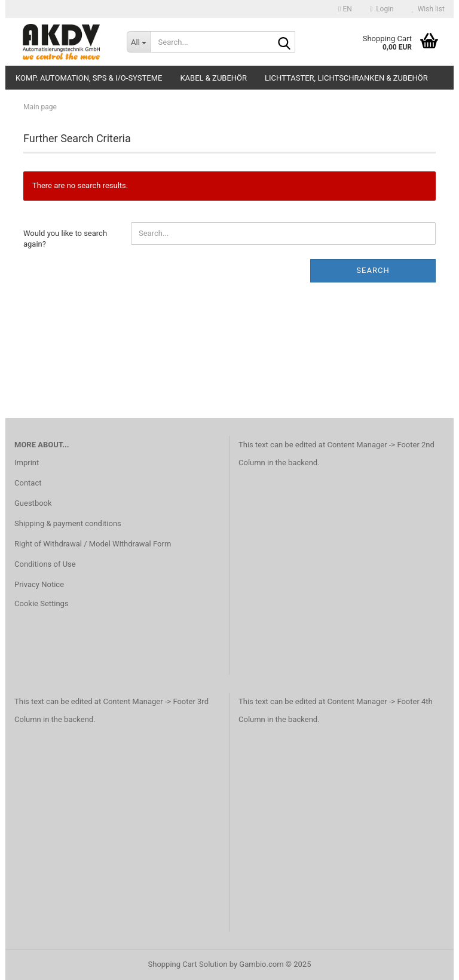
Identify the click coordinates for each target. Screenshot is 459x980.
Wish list (428, 9)
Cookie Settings (42, 603)
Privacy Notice (39, 584)
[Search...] (139, 42)
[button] (345, 9)
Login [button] (382, 9)
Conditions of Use (45, 564)
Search (373, 270)
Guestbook (33, 503)
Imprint (27, 463)
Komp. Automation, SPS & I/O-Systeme (89, 78)
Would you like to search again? (65, 239)
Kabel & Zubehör (213, 78)
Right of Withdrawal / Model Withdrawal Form (93, 544)
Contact (28, 483)
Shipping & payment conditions (68, 523)
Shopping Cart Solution (188, 964)
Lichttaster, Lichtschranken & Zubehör (346, 78)
